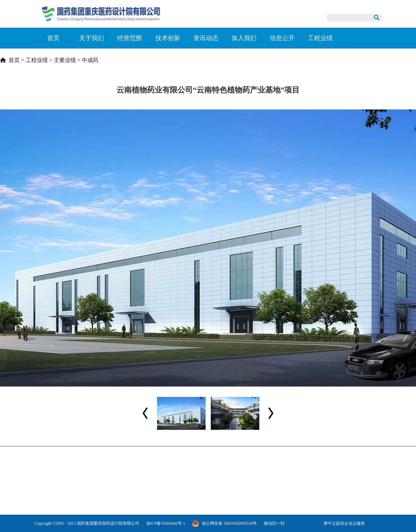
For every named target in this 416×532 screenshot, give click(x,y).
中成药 (90, 60)
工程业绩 (37, 60)
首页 (53, 38)
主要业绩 (65, 60)
